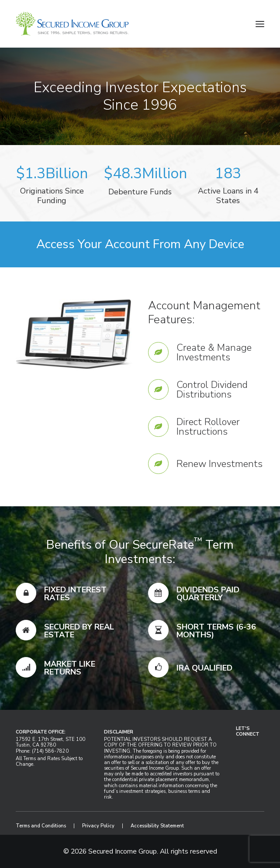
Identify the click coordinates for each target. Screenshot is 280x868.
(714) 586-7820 (50, 751)
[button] (260, 24)
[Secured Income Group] (72, 24)
